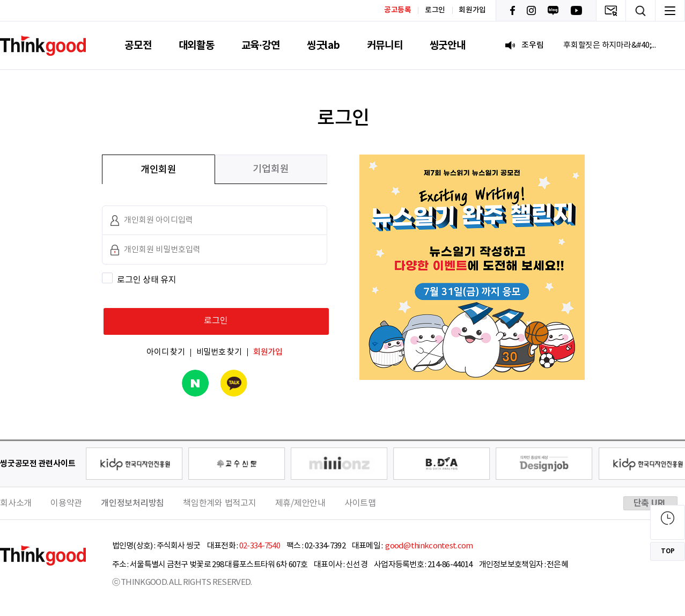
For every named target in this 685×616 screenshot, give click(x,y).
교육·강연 (261, 45)
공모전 (138, 45)
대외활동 (197, 45)
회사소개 (16, 503)
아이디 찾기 (166, 352)
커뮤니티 (385, 45)
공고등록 (398, 10)
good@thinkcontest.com (429, 546)
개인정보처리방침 (132, 503)
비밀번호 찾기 (219, 352)
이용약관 (66, 503)
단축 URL (651, 503)
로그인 (435, 10)
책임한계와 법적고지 (220, 503)
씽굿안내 (448, 45)
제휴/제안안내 (300, 503)
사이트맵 (360, 503)
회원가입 (472, 10)
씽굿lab (323, 45)
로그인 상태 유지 (147, 280)
